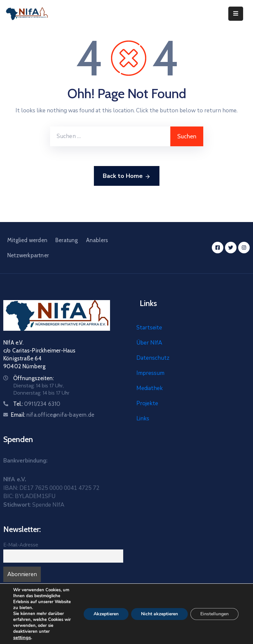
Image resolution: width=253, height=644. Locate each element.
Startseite (149, 328)
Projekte (147, 403)
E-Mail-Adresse (21, 545)
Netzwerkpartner (28, 255)
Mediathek (150, 388)
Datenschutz (153, 358)
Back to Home (127, 176)
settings (22, 637)
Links (143, 419)
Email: (53, 415)
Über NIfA (149, 343)
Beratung (67, 240)
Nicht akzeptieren (159, 614)
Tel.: (37, 404)
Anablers (97, 240)
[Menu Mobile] (236, 14)
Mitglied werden (27, 240)
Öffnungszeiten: (33, 378)
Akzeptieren (106, 614)
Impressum (150, 373)
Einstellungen (214, 614)
